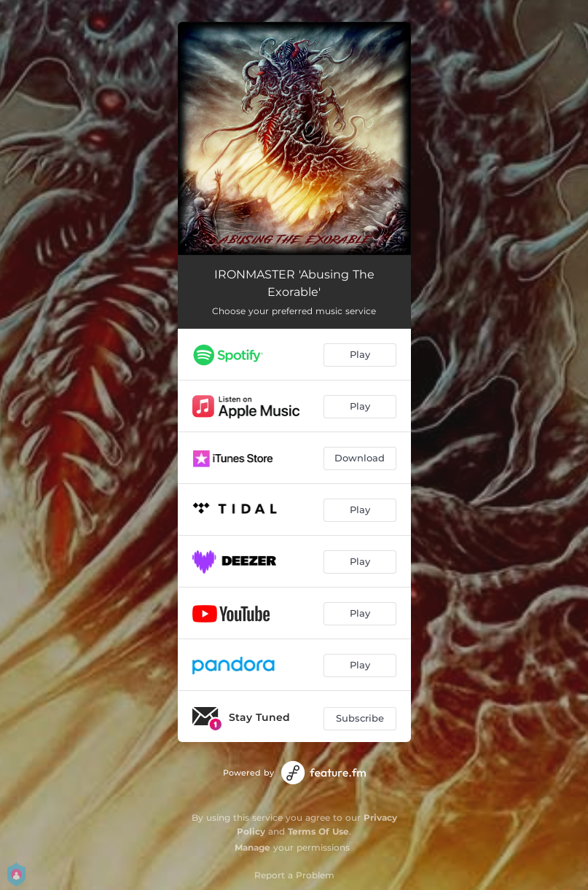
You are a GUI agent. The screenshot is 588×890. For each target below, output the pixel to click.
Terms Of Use (318, 831)
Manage (252, 847)
